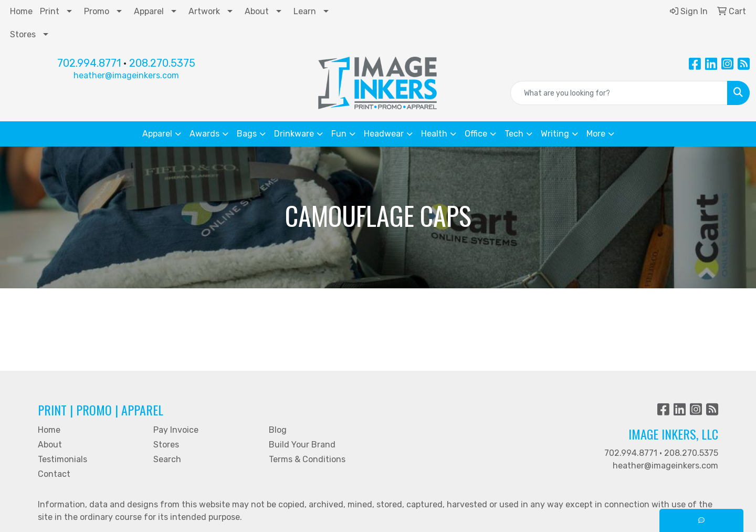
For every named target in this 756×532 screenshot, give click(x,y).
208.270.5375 (162, 63)
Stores (23, 34)
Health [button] (434, 134)
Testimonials (62, 459)
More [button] (596, 134)
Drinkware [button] (294, 134)
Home (21, 11)
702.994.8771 (89, 63)
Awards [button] (204, 134)
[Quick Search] (619, 93)
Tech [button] (514, 134)
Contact (54, 474)
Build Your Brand (302, 445)
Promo (97, 11)
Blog (278, 430)
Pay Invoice (176, 430)
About (257, 11)
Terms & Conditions (307, 459)
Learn (305, 11)
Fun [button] (339, 134)
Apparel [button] (157, 134)
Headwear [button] (384, 134)
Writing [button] (555, 134)
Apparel (149, 11)
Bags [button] (247, 134)
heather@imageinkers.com (126, 75)
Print (50, 11)
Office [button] (476, 134)
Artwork (204, 11)
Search (167, 459)
